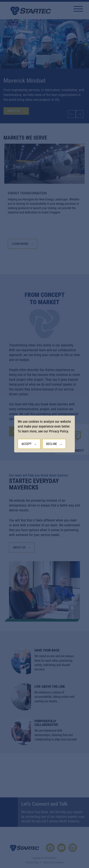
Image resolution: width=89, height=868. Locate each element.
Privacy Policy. (59, 431)
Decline (52, 444)
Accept (26, 444)
